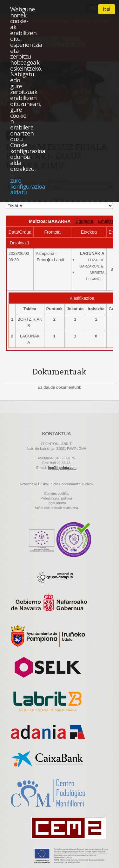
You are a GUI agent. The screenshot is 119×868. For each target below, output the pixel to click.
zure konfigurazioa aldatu (28, 186)
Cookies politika (56, 494)
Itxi (107, 9)
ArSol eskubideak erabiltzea (56, 508)
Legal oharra (56, 503)
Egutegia (84, 221)
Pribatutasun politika (56, 498)
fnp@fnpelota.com (62, 468)
